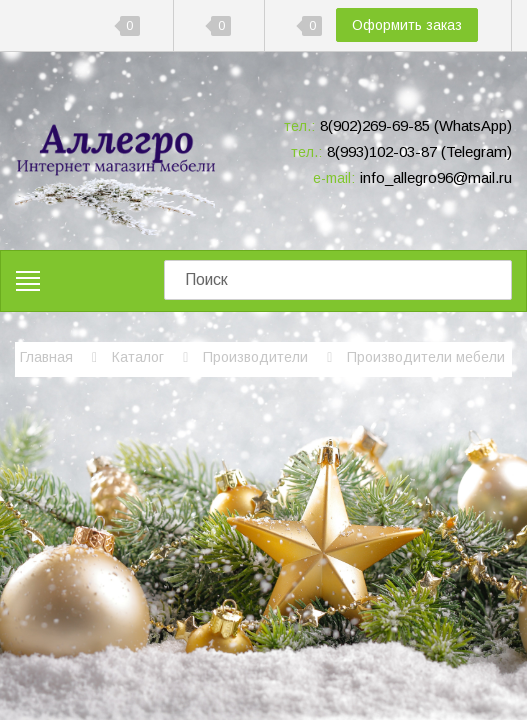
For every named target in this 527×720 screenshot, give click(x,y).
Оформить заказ (407, 25)
